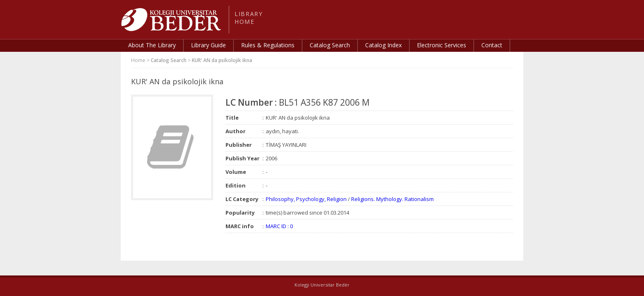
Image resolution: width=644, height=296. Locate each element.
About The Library (152, 45)
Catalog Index (383, 45)
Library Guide (208, 45)
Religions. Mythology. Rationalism (392, 199)
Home (138, 60)
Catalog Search (330, 45)
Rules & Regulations (268, 45)
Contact (492, 45)
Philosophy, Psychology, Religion (306, 199)
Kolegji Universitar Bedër (322, 285)
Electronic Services (442, 45)
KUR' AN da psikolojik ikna (222, 60)
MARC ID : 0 (279, 226)
